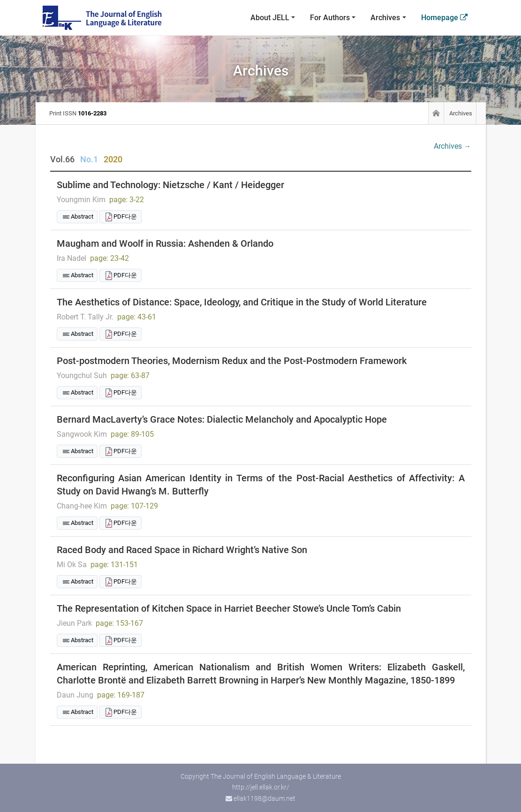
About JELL (270, 18)
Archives (385, 18)
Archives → (453, 146)
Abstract (82, 216)
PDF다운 (125, 216)
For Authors (330, 18)
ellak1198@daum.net (264, 798)
